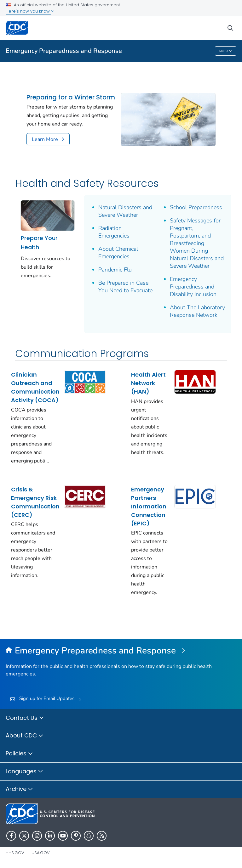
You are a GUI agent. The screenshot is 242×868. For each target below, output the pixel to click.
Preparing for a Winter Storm (71, 97)
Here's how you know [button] (30, 11)
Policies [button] (19, 754)
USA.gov (41, 853)
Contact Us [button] (25, 718)
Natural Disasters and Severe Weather (125, 211)
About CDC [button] (25, 736)
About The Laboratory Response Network (197, 311)
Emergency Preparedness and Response (64, 51)
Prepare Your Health (39, 243)
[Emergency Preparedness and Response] (121, 651)
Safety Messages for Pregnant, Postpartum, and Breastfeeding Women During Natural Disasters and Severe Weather (197, 243)
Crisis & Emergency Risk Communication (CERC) (35, 502)
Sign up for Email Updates (47, 698)
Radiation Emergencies (114, 232)
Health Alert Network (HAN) (148, 383)
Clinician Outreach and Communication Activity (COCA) (35, 387)
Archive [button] (19, 789)
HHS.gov (15, 853)
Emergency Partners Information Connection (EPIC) (149, 506)
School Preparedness (196, 207)
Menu (226, 51)
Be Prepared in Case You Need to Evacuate (125, 287)
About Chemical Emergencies (118, 253)
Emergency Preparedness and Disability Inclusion (193, 287)
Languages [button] (24, 772)
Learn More (45, 139)
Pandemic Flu (115, 270)
